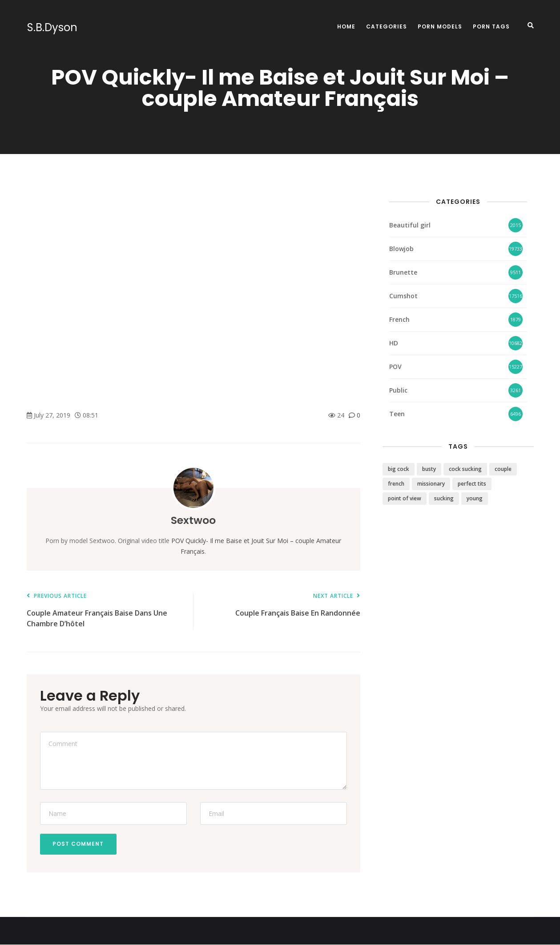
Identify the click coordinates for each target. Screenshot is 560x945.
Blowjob (401, 249)
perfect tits (472, 484)
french (396, 484)
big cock (399, 469)
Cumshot (403, 296)
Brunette (403, 272)
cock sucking (465, 469)
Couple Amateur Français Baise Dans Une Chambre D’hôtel (106, 611)
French (399, 319)
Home (346, 26)
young (475, 498)
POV (395, 367)
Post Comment (79, 844)
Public (398, 390)
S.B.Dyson (52, 28)
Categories (387, 26)
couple (503, 469)
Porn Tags (491, 26)
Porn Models (440, 26)
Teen (397, 414)
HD (394, 343)
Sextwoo (193, 520)
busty (429, 469)
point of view (405, 498)
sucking (444, 498)
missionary (431, 484)
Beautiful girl (410, 225)
